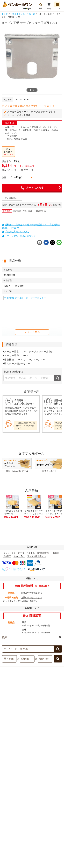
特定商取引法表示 (48, 838)
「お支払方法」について (15, 232)
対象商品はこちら (32, 698)
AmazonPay (19, 556)
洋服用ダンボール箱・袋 (16, 298)
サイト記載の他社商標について (45, 842)
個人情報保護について (15, 842)
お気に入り (12, 198)
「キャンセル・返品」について (19, 236)
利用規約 (30, 838)
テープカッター (38, 298)
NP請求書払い (44, 553)
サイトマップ (14, 838)
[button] (53, 863)
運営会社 (25, 845)
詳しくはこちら (11, 601)
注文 (60, 845)
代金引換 (31, 553)
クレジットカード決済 (14, 553)
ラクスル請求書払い (36, 556)
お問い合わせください (31, 597)
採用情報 (39, 845)
